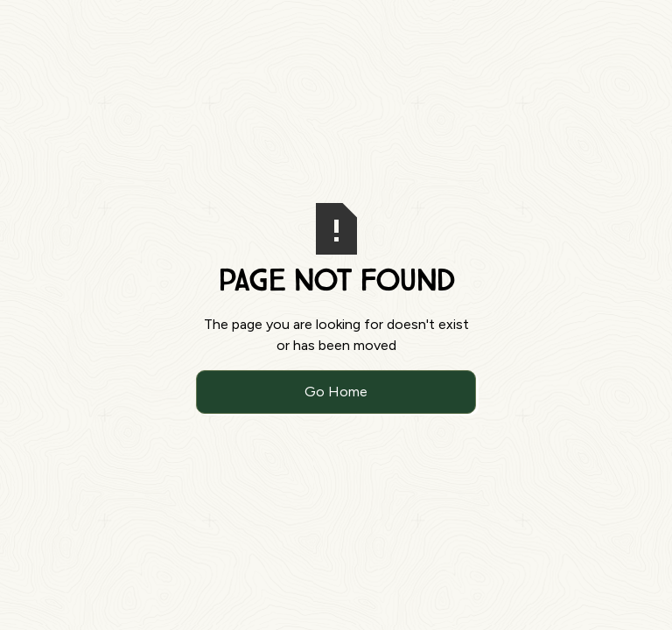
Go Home (336, 392)
